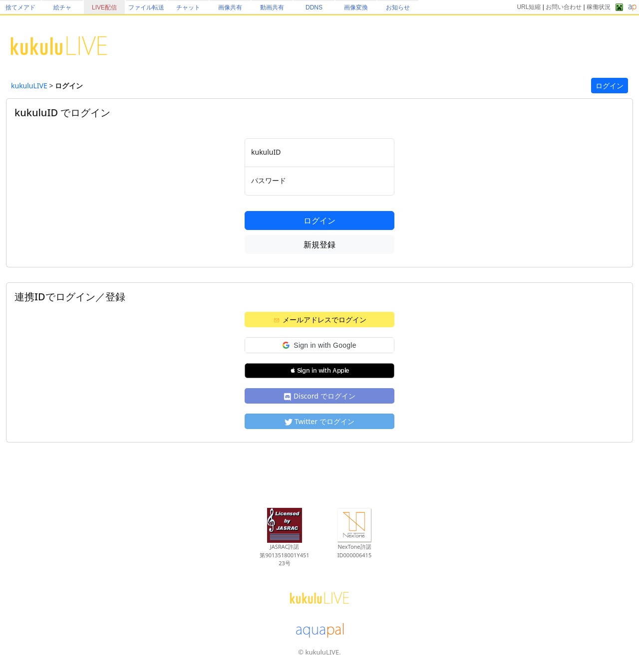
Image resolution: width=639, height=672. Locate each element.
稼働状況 (599, 7)
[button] (319, 345)
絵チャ (62, 7)
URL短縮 (529, 7)
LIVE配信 (104, 7)
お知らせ (398, 7)
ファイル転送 (146, 7)
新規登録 (319, 244)
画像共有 (230, 7)
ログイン (610, 86)
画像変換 (356, 7)
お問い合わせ (564, 7)
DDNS (314, 7)
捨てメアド (20, 7)
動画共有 (272, 7)
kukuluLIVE (29, 86)
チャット (188, 7)
